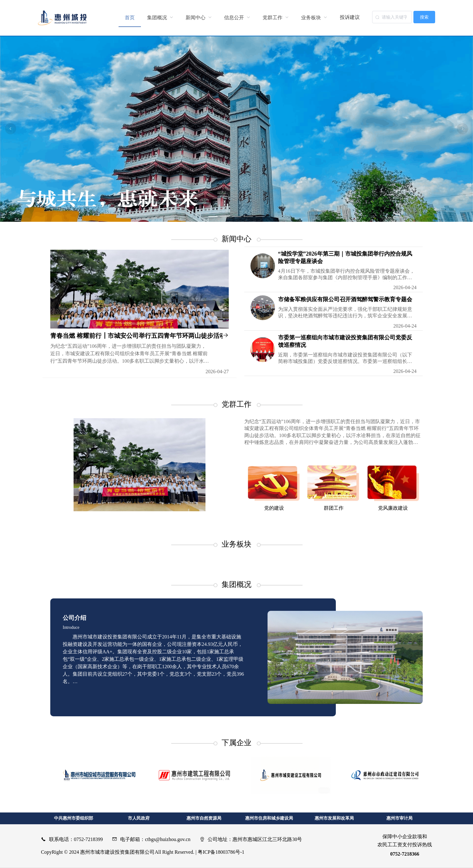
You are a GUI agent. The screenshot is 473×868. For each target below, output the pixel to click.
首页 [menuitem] (130, 18)
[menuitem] (160, 18)
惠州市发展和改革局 (334, 818)
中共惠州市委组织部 (74, 818)
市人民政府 (139, 818)
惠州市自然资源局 (204, 818)
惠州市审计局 (399, 818)
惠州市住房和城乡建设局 (269, 818)
